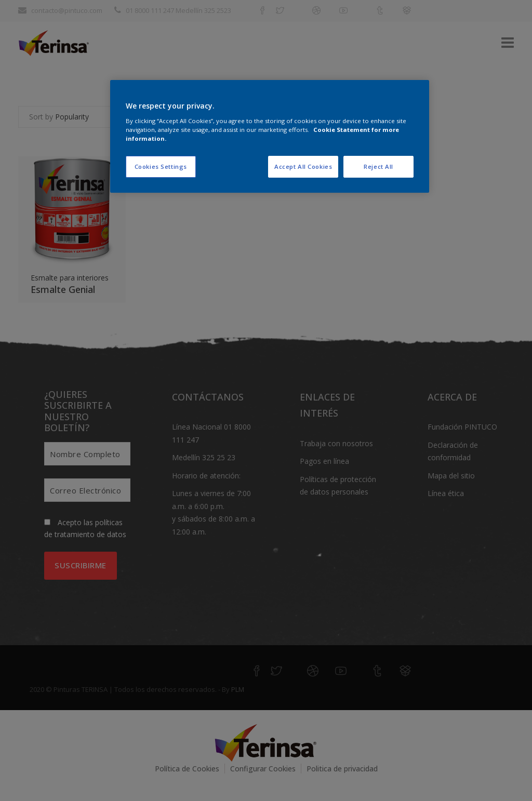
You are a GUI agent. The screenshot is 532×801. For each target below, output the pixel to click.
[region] (270, 136)
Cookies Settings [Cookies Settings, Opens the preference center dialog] (161, 166)
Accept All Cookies (303, 166)
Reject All (378, 166)
